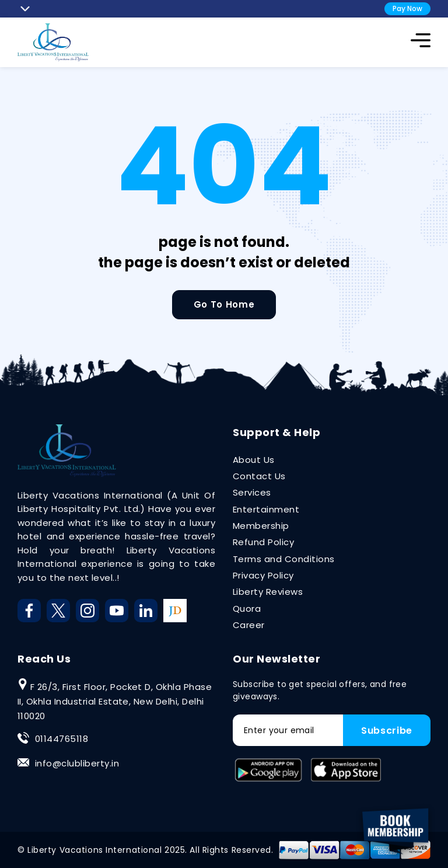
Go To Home (224, 304)
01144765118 (62, 739)
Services (252, 492)
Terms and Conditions (284, 559)
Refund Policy (263, 542)
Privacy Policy (263, 575)
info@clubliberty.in (77, 763)
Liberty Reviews (268, 592)
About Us (254, 460)
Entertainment (266, 509)
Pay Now (407, 8)
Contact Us (259, 476)
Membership (261, 526)
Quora (247, 609)
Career (249, 625)
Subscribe (387, 731)
